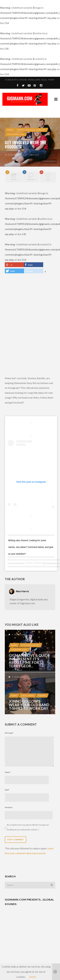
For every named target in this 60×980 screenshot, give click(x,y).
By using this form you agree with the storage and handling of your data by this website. (28, 827)
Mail (7, 790)
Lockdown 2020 (16, 134)
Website (9, 807)
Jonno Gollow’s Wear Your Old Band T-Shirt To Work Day (29, 705)
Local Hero (28, 695)
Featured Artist (30, 645)
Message (9, 733)
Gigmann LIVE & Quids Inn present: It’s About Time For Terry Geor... (29, 661)
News (10, 130)
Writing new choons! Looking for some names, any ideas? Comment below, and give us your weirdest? (31, 547)
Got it (32, 977)
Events (42, 695)
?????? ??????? (33, 563)
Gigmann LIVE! (19, 650)
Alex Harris (15, 155)
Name (8, 772)
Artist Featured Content (32, 130)
